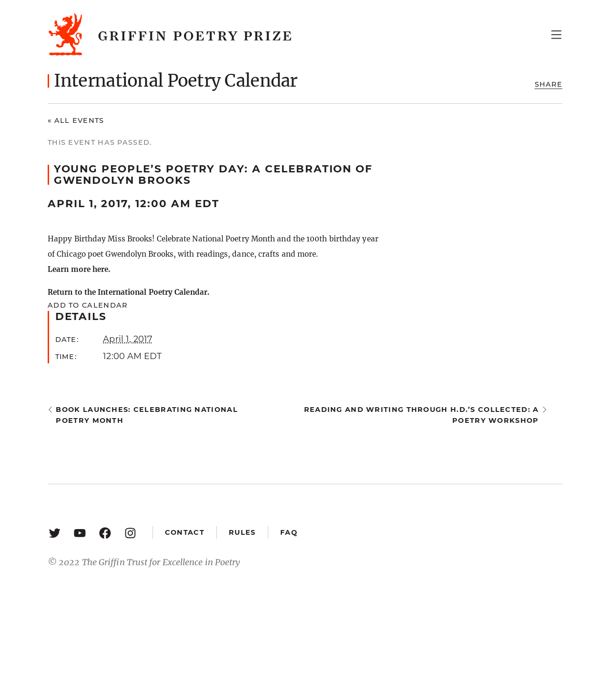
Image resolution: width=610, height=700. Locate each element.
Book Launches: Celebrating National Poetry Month (147, 415)
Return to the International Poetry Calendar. (128, 292)
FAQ (289, 532)
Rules (242, 532)
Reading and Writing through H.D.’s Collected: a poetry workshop (422, 415)
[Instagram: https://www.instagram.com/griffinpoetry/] (130, 533)
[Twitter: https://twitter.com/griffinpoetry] (55, 533)
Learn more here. (79, 269)
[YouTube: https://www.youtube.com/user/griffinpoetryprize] (80, 533)
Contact (185, 532)
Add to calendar (87, 305)
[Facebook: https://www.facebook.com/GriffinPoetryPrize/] (105, 533)
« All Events (76, 120)
